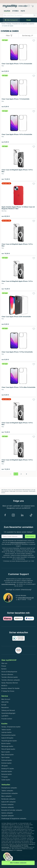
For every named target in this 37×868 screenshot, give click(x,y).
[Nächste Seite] (26, 474)
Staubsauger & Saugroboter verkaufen (14, 818)
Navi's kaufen (6, 752)
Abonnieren (30, 536)
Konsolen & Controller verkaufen (12, 810)
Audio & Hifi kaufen (7, 738)
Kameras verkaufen (8, 807)
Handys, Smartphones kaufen (11, 727)
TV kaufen (5, 777)
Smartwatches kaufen (8, 735)
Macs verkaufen (6, 796)
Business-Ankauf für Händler (10, 688)
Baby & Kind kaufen (8, 755)
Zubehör (32, 24)
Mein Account (6, 699)
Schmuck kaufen (7, 760)
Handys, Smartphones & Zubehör (17, 24)
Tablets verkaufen (7, 791)
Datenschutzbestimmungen (18, 542)
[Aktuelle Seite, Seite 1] (16, 474)
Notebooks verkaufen (8, 799)
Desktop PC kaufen (8, 769)
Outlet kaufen (6, 780)
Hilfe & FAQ (5, 702)
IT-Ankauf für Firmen (8, 691)
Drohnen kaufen (6, 763)
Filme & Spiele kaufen (8, 749)
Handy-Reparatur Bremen (10, 683)
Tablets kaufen (6, 730)
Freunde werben (7, 719)
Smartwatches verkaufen (10, 793)
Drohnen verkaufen (7, 804)
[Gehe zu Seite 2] (21, 474)
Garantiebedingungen (8, 713)
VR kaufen (5, 766)
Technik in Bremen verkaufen (11, 680)
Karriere (4, 669)
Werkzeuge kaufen (7, 746)
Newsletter (5, 708)
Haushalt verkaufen (8, 816)
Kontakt (4, 705)
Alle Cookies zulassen (18, 863)
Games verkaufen (7, 813)
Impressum (19, 850)
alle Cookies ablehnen (16, 846)
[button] (35, 15)
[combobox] (20, 15)
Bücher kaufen (6, 743)
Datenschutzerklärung (7, 850)
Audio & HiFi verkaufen (9, 802)
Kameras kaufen (7, 774)
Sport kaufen (6, 757)
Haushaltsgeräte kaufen (9, 741)
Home (3, 24)
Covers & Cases (8, 26)
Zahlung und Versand (8, 710)
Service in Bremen (7, 674)
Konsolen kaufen (7, 771)
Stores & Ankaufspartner (9, 672)
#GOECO (4, 686)
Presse (4, 666)
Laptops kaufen (6, 732)
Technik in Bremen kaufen (10, 677)
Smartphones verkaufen (9, 788)
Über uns (4, 663)
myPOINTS (5, 716)
